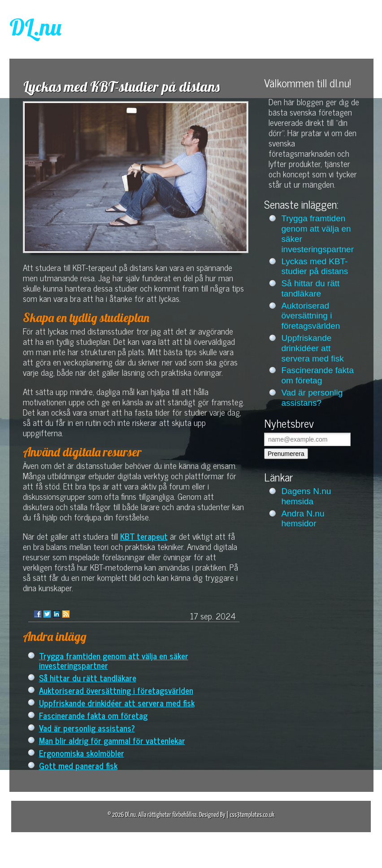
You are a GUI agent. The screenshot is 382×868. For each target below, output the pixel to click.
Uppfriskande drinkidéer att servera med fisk (117, 703)
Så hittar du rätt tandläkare (88, 677)
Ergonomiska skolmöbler (82, 753)
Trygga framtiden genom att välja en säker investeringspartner (114, 660)
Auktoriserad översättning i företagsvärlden (116, 690)
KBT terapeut (144, 536)
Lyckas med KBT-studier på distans (315, 266)
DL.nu (35, 27)
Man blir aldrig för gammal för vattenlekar (112, 740)
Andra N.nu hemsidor (303, 519)
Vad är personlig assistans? (87, 728)
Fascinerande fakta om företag (93, 715)
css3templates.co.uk (252, 815)
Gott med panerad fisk (78, 765)
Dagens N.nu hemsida (306, 496)
